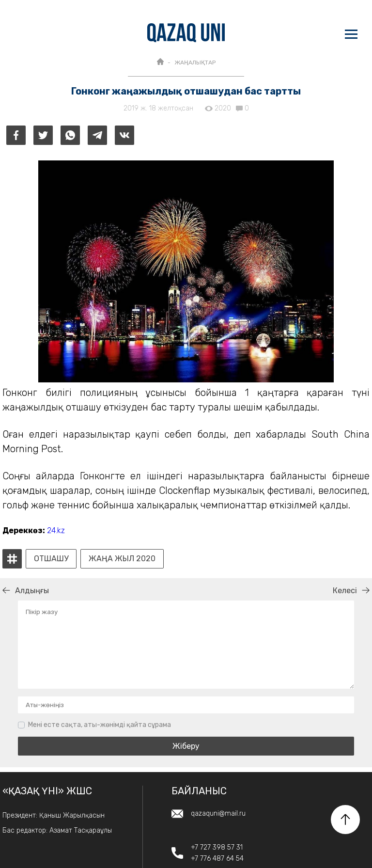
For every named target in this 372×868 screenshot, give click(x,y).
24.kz (56, 530)
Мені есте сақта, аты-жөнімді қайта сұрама (100, 725)
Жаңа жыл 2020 (122, 559)
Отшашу (51, 559)
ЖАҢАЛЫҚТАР (195, 63)
